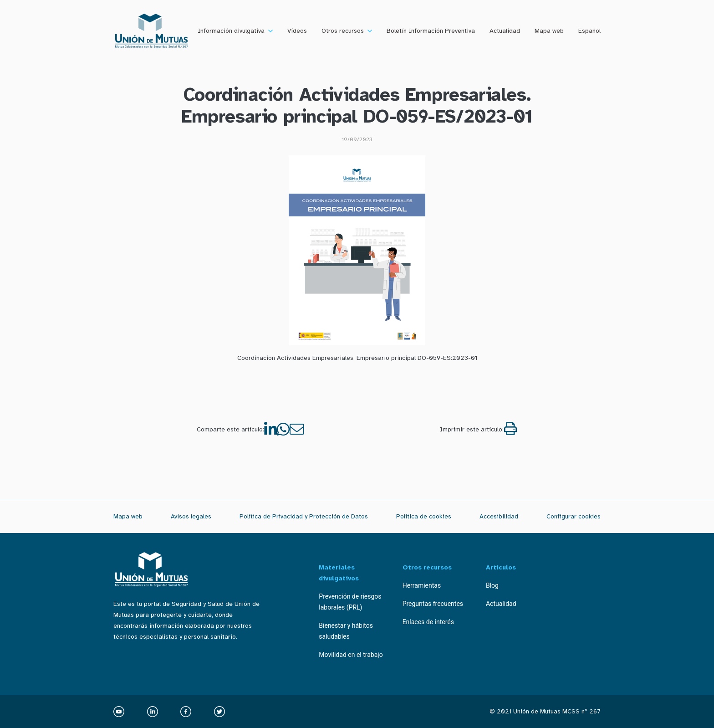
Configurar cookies (574, 516)
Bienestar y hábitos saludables (346, 631)
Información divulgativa (231, 31)
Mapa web (549, 31)
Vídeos (297, 31)
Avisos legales (191, 516)
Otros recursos (343, 31)
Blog (492, 585)
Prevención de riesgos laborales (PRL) (350, 602)
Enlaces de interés (428, 622)
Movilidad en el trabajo (351, 655)
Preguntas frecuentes (433, 604)
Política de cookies (424, 516)
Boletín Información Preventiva (431, 31)
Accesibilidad (499, 516)
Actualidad (505, 31)
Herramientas (422, 585)
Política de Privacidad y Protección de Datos (304, 516)
